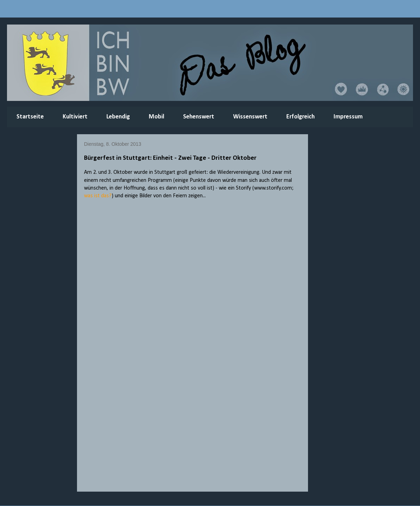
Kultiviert (75, 117)
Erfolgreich (300, 117)
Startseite (30, 117)
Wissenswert (250, 117)
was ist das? (98, 196)
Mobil (156, 117)
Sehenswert (199, 117)
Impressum (348, 117)
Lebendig (118, 117)
